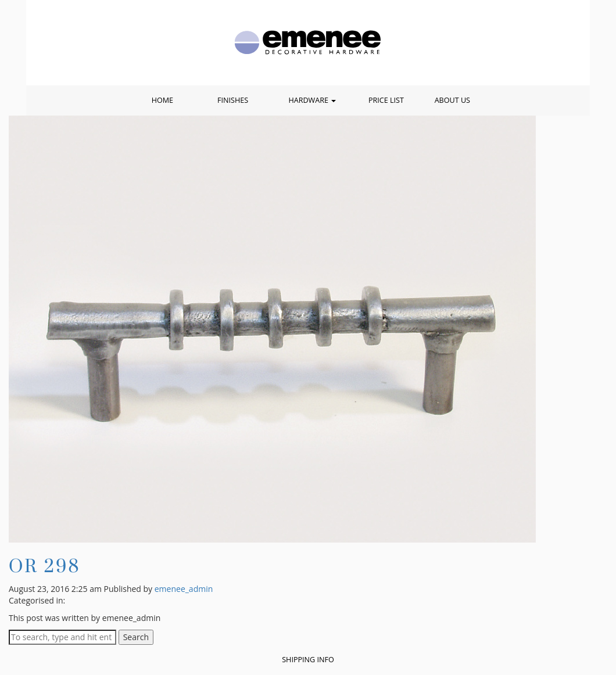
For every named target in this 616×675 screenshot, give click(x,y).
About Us (452, 100)
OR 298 (44, 566)
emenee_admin (184, 589)
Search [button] (136, 637)
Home (162, 100)
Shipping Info (308, 660)
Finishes (233, 100)
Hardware (312, 100)
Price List (386, 100)
